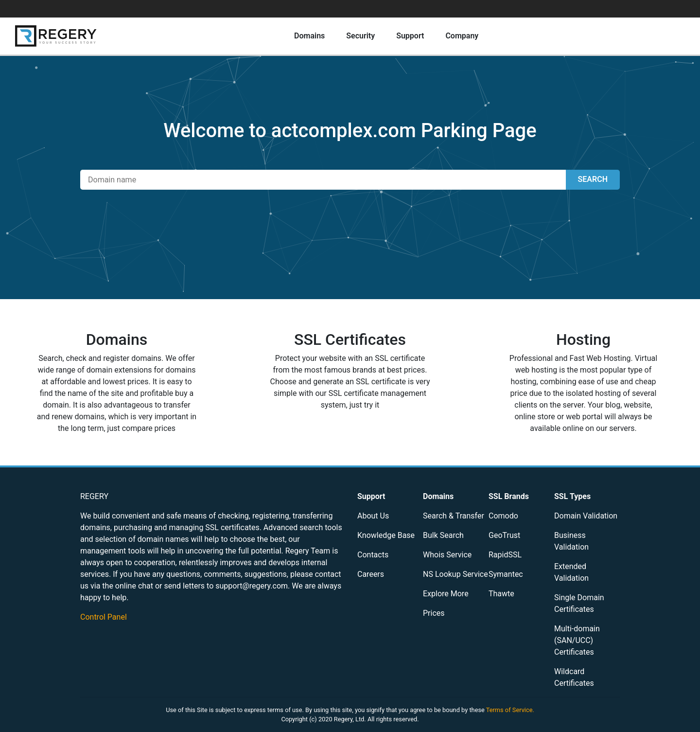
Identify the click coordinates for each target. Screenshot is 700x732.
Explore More (446, 594)
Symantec (506, 574)
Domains (309, 36)
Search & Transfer (454, 516)
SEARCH (593, 179)
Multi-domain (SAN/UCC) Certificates (577, 640)
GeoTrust (504, 535)
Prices (434, 613)
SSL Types (572, 496)
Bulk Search (443, 535)
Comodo (503, 516)
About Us (373, 516)
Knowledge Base (386, 535)
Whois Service (447, 555)
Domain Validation (586, 516)
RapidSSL (505, 555)
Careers (371, 574)
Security (360, 36)
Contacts (373, 555)
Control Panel (104, 617)
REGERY (94, 496)
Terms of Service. (510, 710)
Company (462, 36)
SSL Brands (509, 496)
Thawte (501, 594)
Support (410, 36)
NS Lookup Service (455, 574)
